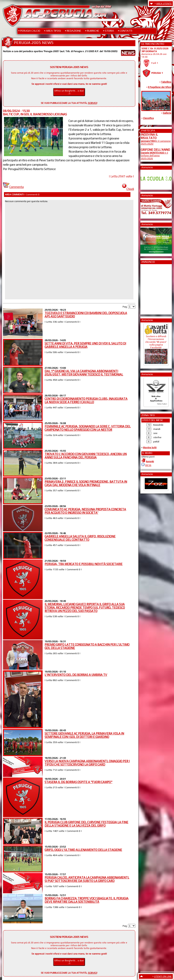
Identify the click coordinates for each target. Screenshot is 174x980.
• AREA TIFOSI (53, 31)
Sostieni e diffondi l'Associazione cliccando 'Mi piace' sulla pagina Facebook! (156, 348)
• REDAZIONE (73, 31)
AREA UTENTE (164, 4)
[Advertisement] (153, 288)
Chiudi (128, 189)
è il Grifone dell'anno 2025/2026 (154, 156)
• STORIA (109, 31)
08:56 (148, 465)
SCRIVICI (92, 103)
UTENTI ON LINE (163, 976)
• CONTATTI (125, 31)
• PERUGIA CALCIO (29, 31)
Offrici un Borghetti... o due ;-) (69, 92)
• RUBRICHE (92, 31)
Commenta (13, 187)
